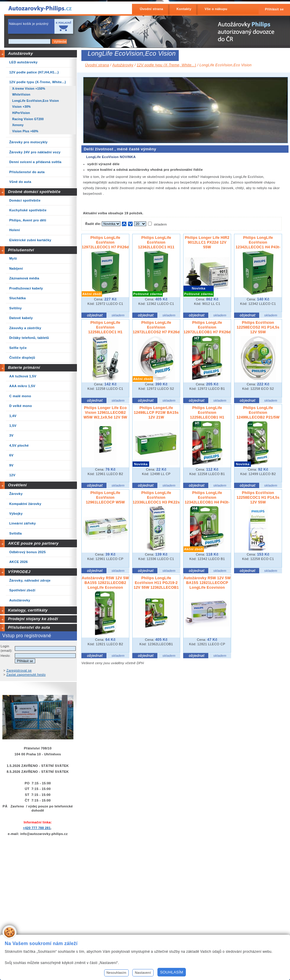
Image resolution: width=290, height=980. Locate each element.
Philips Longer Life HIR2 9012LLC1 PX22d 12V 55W (207, 242)
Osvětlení (17, 485)
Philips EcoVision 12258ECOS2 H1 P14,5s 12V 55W (258, 327)
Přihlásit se (274, 9)
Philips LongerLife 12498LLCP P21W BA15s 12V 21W (156, 413)
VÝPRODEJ (19, 572)
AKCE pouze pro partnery (33, 543)
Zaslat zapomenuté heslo (26, 675)
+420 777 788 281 (37, 828)
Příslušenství (21, 250)
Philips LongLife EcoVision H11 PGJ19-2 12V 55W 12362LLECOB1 (156, 583)
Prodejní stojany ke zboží (33, 619)
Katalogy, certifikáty (28, 610)
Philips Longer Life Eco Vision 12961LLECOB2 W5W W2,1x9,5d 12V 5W (105, 413)
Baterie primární (24, 367)
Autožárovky (20, 53)
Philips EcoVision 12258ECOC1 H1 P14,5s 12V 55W (258, 498)
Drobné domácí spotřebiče (34, 192)
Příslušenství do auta (29, 627)
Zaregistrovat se (19, 670)
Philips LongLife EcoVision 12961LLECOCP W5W (105, 498)
